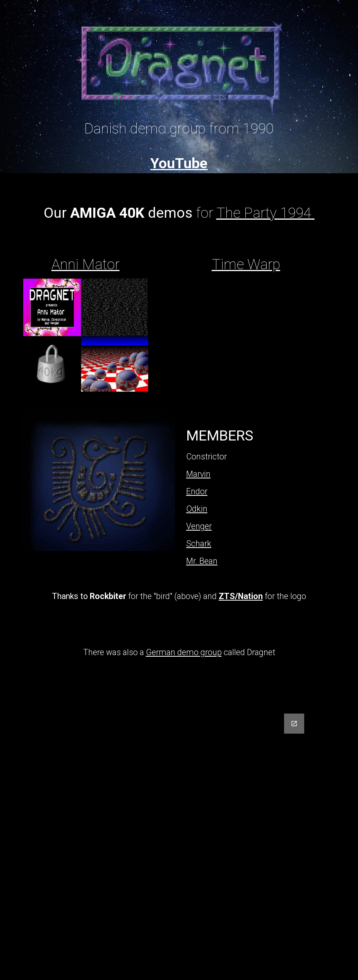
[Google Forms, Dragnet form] (179, 842)
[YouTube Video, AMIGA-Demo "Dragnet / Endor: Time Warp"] (246, 337)
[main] (179, 132)
